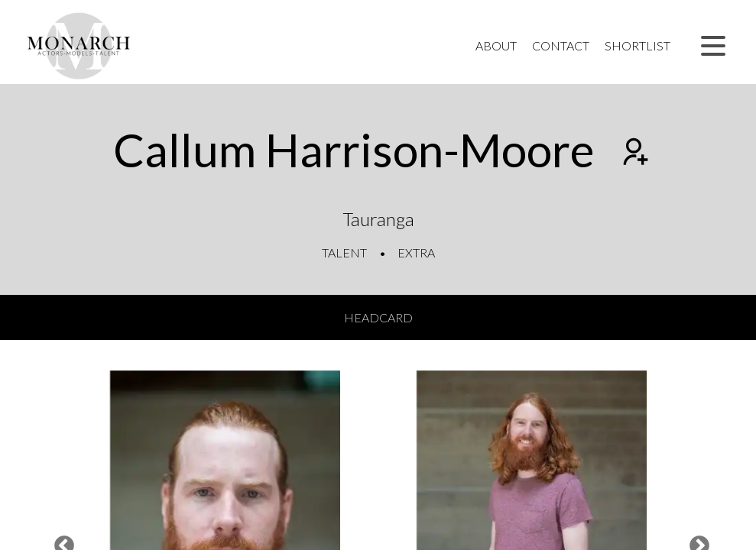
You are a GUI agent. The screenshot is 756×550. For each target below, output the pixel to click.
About (496, 45)
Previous (60, 542)
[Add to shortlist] (634, 154)
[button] (713, 46)
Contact (561, 45)
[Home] (79, 46)
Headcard (378, 317)
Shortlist (638, 45)
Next (696, 542)
